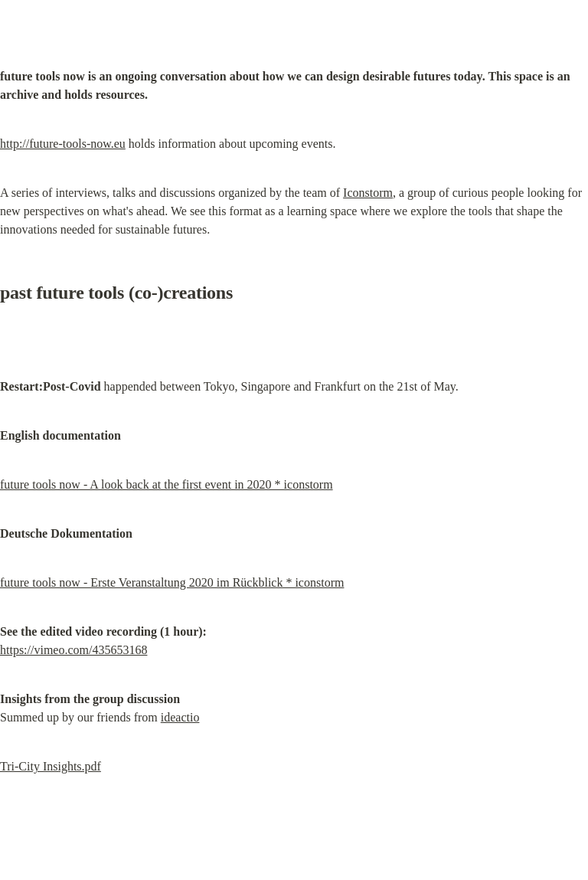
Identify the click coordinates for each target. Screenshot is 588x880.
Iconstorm (368, 193)
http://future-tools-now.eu (63, 144)
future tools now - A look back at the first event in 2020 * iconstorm (167, 484)
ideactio (180, 717)
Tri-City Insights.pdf (51, 766)
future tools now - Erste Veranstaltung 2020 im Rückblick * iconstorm (172, 582)
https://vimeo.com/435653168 (73, 650)
